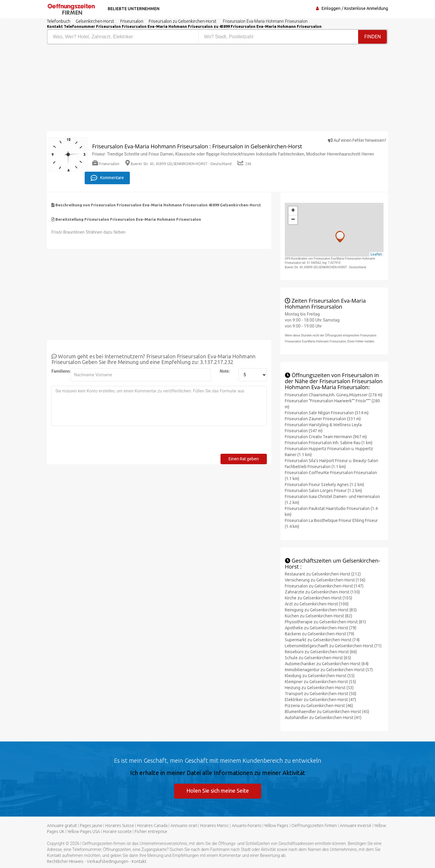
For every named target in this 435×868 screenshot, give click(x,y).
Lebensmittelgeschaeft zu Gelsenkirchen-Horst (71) (333, 646)
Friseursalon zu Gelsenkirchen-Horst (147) (324, 586)
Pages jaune (91, 826)
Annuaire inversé (356, 826)
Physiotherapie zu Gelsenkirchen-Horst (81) (325, 622)
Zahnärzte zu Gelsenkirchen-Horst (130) (322, 592)
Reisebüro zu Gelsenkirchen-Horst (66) (321, 652)
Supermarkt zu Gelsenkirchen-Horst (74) (322, 640)
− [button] (293, 220)
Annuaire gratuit (62, 826)
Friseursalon (106, 164)
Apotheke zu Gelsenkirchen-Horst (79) (321, 628)
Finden (372, 37)
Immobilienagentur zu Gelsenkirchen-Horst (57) (329, 670)
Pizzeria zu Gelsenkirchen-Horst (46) (319, 706)
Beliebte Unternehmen (133, 9)
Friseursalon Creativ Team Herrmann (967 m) (326, 437)
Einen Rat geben (244, 459)
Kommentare (107, 178)
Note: (225, 371)
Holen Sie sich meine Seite (218, 791)
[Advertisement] (130, 89)
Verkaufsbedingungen (108, 861)
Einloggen (331, 8)
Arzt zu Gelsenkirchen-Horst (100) (317, 604)
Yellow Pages (276, 826)
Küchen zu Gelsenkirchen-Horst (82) (318, 616)
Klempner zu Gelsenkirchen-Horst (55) (320, 682)
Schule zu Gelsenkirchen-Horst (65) (318, 658)
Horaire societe (117, 832)
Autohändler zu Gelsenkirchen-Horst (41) (323, 718)
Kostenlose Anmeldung (366, 8)
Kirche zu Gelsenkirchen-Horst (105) (318, 598)
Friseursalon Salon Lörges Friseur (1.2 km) (323, 491)
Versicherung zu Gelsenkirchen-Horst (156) (325, 580)
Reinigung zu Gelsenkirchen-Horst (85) (321, 610)
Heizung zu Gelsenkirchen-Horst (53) (319, 688)
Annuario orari (184, 826)
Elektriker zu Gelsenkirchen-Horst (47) (320, 700)
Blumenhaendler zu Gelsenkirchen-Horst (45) (327, 712)
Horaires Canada (152, 826)
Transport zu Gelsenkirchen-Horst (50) (321, 694)
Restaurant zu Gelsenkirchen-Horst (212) (323, 574)
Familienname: (59, 371)
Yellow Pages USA (84, 832)
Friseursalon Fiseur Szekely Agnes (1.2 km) (324, 485)
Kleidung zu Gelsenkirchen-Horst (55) (320, 676)
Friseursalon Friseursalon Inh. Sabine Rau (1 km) (329, 443)
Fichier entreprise (151, 832)
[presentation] (97, 442)
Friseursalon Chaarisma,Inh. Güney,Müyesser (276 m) (334, 395)
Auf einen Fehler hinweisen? (357, 140)
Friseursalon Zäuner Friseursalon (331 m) (323, 419)
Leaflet (376, 254)
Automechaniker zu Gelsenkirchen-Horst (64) (327, 664)
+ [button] (293, 211)
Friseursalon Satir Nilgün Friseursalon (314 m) (327, 413)
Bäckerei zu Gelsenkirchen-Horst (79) (320, 634)
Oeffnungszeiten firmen (314, 826)
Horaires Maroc (215, 826)
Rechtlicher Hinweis (65, 861)
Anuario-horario (247, 826)
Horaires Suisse (120, 826)
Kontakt (139, 861)
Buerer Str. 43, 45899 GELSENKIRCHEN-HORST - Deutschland (178, 164)
